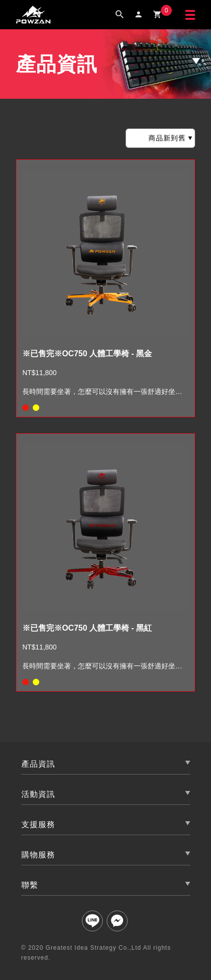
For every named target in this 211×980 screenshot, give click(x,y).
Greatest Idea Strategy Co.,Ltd (94, 948)
